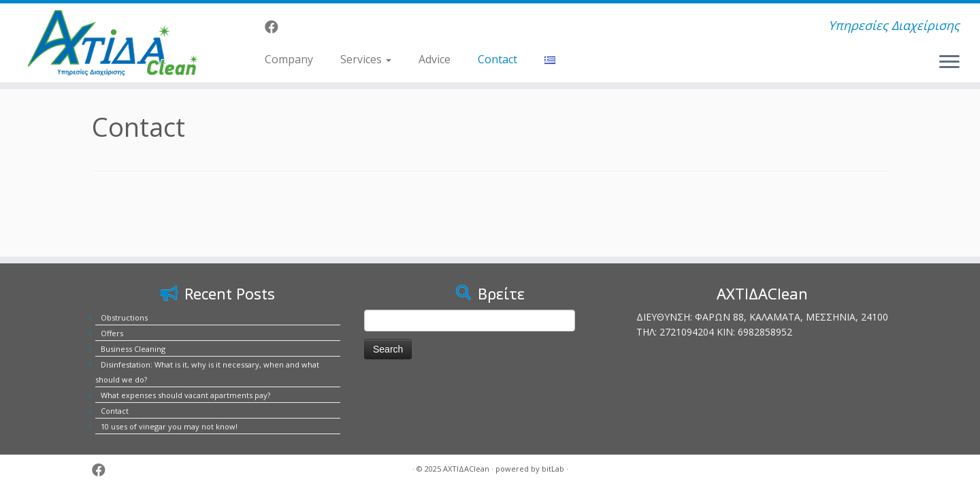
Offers (112, 333)
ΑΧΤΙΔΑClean (466, 469)
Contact (497, 59)
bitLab (553, 469)
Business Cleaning (133, 349)
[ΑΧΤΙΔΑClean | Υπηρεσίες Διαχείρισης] (113, 43)
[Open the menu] (949, 63)
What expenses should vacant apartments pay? (185, 395)
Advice (435, 59)
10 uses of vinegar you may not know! (169, 426)
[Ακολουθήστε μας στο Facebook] (276, 27)
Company (289, 59)
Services (366, 59)
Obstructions (124, 317)
